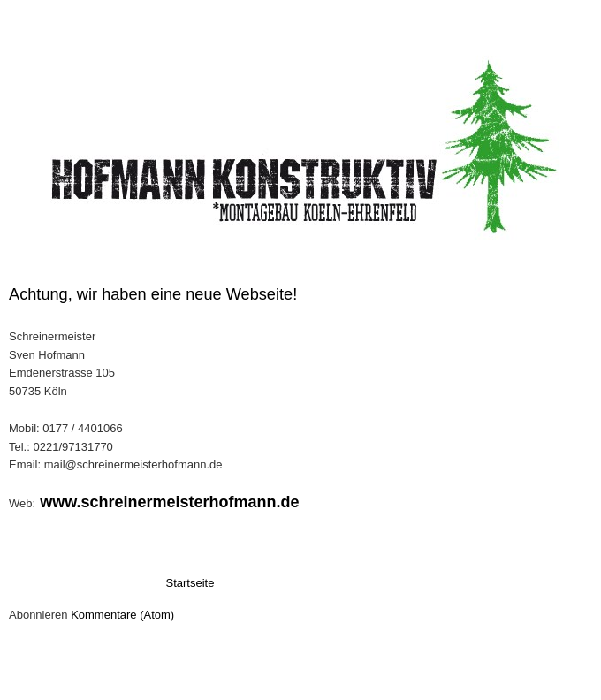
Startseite (190, 583)
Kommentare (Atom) (122, 615)
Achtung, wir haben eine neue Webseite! (153, 294)
